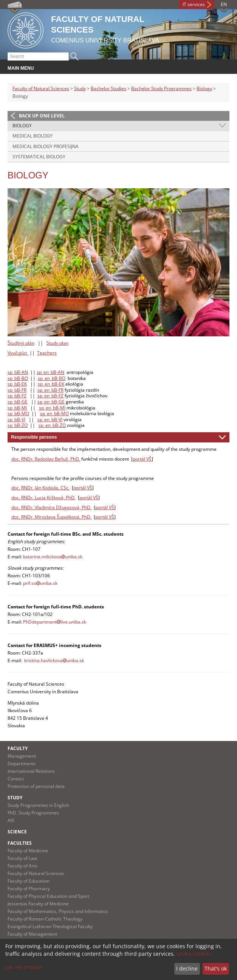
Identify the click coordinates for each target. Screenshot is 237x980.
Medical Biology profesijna (46, 146)
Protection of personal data (36, 786)
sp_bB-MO (18, 413)
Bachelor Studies (108, 88)
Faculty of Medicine (28, 851)
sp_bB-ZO (18, 425)
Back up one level (42, 116)
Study (80, 88)
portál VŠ (142, 459)
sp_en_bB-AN (50, 372)
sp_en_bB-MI (52, 408)
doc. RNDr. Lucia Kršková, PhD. (43, 498)
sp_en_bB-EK (51, 384)
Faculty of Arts (22, 866)
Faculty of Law (22, 858)
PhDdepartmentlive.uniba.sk (55, 622)
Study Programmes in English (38, 805)
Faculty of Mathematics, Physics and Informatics (58, 911)
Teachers (47, 353)
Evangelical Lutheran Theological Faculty (50, 926)
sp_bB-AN (18, 372)
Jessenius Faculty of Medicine (38, 904)
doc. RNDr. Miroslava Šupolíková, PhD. (51, 517)
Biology (204, 88)
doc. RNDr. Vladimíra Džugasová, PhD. (51, 507)
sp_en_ (44, 402)
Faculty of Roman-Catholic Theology (45, 919)
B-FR (59, 390)
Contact (16, 779)
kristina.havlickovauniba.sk (54, 660)
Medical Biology (33, 136)
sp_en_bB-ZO (52, 425)
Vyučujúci (17, 353)
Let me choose (23, 967)
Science (17, 832)
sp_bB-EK (17, 384)
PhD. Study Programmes (33, 813)
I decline (187, 968)
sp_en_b (46, 390)
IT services (194, 4)
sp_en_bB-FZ (50, 396)
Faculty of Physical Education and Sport (48, 896)
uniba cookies (194, 954)
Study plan (57, 343)
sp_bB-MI (17, 408)
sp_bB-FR (17, 390)
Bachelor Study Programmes (161, 88)
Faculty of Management (32, 934)
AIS (11, 820)
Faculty (18, 748)
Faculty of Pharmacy (29, 889)
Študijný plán (21, 343)
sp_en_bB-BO (52, 378)
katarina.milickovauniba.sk (53, 557)
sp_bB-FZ (17, 396)
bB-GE (58, 402)
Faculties (20, 843)
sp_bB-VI (16, 420)
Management (22, 756)
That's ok (216, 968)
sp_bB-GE (18, 402)
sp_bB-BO (18, 378)
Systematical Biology (39, 157)
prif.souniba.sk (40, 583)
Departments (22, 764)
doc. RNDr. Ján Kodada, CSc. (40, 488)
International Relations (31, 771)
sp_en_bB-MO (54, 413)
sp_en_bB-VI (50, 420)
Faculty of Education (29, 881)
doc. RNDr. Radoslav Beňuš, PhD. (46, 459)
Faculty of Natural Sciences (41, 88)
